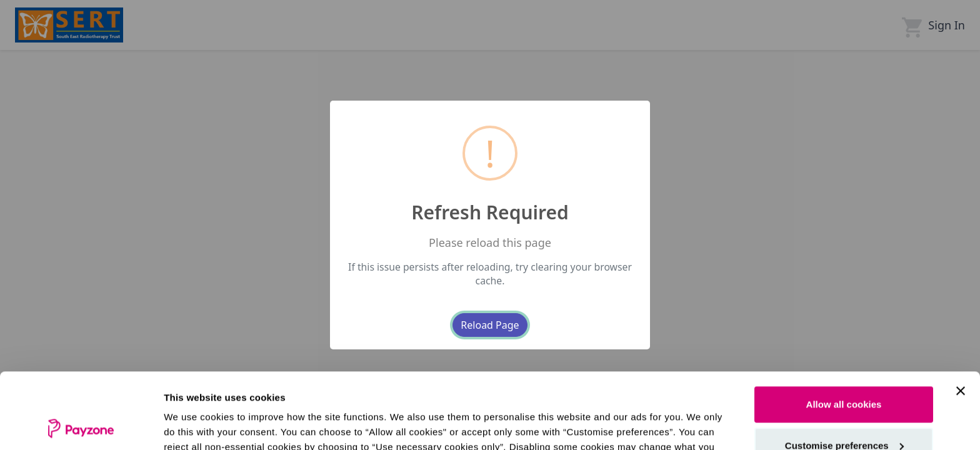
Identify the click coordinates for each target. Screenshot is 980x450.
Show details (193, 425)
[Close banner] (961, 320)
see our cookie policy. (506, 391)
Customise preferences (844, 374)
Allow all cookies (844, 333)
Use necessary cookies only (844, 415)
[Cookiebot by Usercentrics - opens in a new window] (81, 426)
